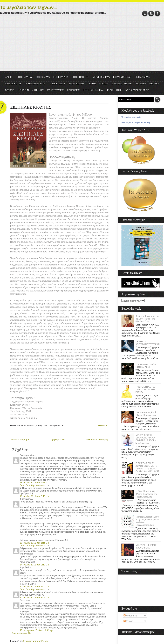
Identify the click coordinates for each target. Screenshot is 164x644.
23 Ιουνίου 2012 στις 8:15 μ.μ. (35, 543)
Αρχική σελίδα (58, 439)
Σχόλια (128, 621)
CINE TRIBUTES (13, 84)
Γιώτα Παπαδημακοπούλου (33, 485)
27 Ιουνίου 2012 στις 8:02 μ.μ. (35, 586)
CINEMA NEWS (142, 77)
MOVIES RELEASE (122, 77)
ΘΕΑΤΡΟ (154, 84)
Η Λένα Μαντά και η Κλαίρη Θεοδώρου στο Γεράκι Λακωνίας (146, 494)
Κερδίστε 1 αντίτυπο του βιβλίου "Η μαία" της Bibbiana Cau (147, 319)
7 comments (103, 425)
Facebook (157, 13)
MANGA (104, 84)
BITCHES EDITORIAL (93, 90)
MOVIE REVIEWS (101, 77)
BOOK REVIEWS (25, 77)
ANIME (93, 84)
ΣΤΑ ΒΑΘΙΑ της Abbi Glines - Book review (146, 414)
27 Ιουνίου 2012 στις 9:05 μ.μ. (35, 597)
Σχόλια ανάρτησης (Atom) (36, 641)
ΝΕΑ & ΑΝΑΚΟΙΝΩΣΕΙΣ (137, 90)
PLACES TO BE (115, 90)
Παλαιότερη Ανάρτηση (97, 439)
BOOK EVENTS (61, 77)
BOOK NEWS (43, 77)
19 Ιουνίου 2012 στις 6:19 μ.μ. (35, 496)
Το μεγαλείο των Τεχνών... (28, 7)
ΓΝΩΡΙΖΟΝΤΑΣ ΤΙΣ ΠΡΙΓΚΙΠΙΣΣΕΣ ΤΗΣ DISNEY (145, 390)
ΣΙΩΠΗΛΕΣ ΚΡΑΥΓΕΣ (31, 107)
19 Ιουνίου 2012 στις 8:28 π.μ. (35, 482)
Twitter (145, 13)
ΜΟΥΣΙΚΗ (141, 84)
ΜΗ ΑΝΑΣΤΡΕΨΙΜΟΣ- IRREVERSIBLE (147, 546)
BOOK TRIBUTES (80, 77)
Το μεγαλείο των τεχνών (131, 117)
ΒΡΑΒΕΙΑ (10, 90)
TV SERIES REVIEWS (35, 84)
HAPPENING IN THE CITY (31, 90)
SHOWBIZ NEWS (77, 84)
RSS (151, 13)
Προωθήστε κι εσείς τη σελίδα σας (136, 123)
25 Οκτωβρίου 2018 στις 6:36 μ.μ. (36, 630)
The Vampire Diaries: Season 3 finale (146, 365)
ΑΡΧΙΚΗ (9, 77)
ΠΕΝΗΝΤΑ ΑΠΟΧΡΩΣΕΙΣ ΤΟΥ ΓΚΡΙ (148, 343)
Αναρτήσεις (130, 616)
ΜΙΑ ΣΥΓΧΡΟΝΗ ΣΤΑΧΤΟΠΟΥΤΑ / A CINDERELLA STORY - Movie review (146, 439)
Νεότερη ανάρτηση (20, 439)
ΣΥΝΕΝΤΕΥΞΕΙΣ (55, 90)
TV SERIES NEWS (57, 84)
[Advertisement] (82, 45)
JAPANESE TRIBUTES (122, 84)
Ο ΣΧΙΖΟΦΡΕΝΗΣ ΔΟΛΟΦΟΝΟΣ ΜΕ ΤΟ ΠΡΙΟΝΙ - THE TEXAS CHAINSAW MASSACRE (147, 467)
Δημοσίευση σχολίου (22, 633)
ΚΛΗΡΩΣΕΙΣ (73, 90)
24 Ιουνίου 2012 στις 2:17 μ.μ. (35, 565)
